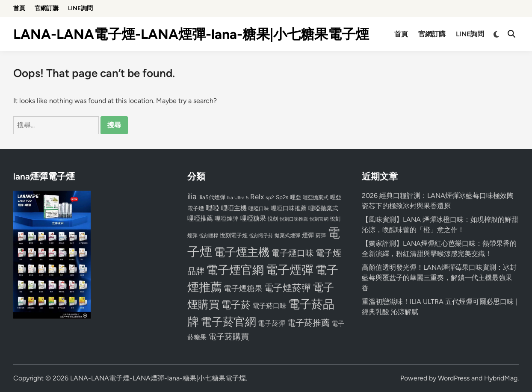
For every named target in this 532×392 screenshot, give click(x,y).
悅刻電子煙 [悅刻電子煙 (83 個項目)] (234, 235)
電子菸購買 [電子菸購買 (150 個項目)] (229, 337)
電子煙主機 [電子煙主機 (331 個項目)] (242, 252)
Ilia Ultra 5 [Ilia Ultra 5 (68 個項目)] (238, 197)
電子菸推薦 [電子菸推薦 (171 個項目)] (308, 323)
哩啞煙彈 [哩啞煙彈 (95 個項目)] (227, 218)
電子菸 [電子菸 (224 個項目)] (236, 305)
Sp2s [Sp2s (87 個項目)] (282, 197)
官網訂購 (47, 8)
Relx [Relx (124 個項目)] (257, 197)
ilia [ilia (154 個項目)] (192, 196)
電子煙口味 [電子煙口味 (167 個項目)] (293, 253)
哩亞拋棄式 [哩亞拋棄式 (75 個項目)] (316, 197)
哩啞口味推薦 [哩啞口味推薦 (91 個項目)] (289, 208)
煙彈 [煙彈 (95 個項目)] (308, 235)
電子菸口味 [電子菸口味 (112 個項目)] (269, 306)
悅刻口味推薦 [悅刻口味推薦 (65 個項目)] (294, 219)
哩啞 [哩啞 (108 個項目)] (213, 208)
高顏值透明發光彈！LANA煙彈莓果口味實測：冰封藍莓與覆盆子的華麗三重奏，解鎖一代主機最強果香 (439, 278)
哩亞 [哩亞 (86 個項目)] (296, 197)
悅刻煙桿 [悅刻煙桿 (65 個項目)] (209, 236)
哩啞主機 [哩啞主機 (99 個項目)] (234, 208)
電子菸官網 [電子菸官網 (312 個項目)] (228, 322)
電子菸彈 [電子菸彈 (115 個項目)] (272, 323)
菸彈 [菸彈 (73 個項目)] (321, 236)
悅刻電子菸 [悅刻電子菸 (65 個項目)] (261, 236)
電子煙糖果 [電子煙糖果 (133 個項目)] (243, 288)
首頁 (19, 8)
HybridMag (501, 378)
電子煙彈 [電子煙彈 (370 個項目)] (290, 270)
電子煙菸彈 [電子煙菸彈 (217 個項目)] (287, 288)
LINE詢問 (80, 8)
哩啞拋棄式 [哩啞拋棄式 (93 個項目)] (323, 208)
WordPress (454, 378)
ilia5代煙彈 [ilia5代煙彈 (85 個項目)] (212, 197)
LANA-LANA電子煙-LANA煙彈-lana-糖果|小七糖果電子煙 (191, 34)
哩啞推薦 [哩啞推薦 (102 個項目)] (200, 218)
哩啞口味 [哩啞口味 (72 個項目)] (259, 209)
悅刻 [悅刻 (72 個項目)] (273, 219)
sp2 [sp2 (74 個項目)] (270, 197)
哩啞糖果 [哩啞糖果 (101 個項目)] (253, 218)
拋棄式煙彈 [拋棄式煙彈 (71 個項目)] (287, 236)
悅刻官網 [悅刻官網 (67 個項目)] (319, 219)
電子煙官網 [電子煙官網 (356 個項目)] (235, 270)
